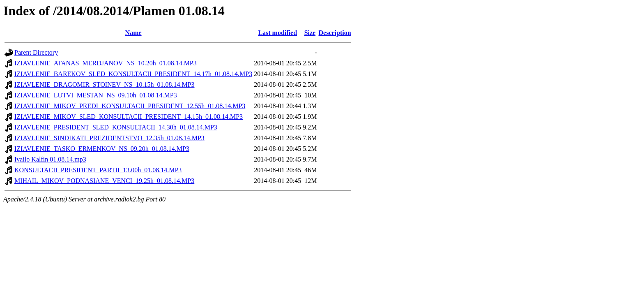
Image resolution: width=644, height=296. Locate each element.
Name (133, 33)
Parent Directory (36, 52)
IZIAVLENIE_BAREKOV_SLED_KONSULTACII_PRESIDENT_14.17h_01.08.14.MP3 (133, 74)
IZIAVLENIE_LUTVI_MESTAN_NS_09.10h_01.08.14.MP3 (96, 95)
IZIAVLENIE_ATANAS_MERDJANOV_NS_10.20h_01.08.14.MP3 (106, 63)
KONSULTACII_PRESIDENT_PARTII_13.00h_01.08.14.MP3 (98, 170)
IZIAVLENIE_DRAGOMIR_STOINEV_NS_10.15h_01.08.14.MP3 (105, 84)
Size (310, 33)
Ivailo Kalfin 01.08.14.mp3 (50, 159)
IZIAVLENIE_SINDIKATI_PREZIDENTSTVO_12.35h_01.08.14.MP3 (109, 138)
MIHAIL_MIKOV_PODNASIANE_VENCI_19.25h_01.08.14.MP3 (104, 181)
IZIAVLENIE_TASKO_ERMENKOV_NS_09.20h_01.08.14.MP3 (102, 149)
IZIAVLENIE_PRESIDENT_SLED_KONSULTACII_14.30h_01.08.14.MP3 (116, 127)
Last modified (277, 33)
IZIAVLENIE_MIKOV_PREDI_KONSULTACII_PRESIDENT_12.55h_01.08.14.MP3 (130, 106)
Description (335, 33)
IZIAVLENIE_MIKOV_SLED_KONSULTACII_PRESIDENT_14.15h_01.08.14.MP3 (129, 117)
